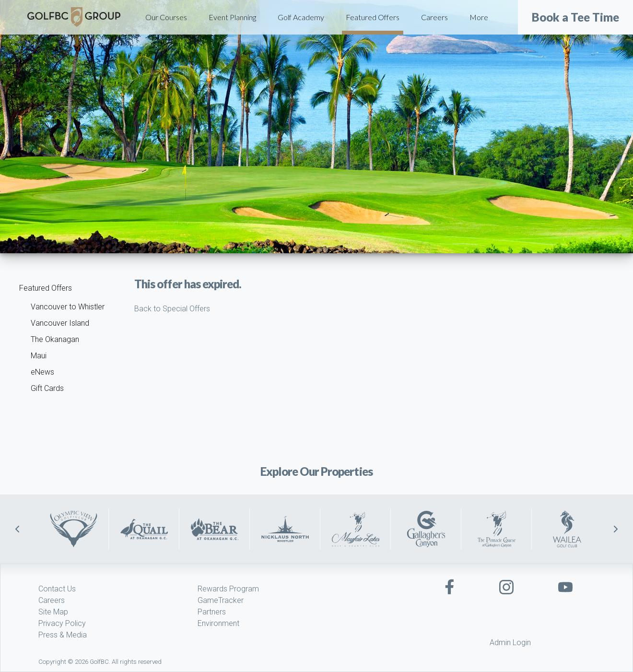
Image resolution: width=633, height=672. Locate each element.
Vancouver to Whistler (68, 307)
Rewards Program (228, 589)
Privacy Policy (62, 623)
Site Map (53, 612)
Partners (212, 612)
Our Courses (166, 17)
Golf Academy (301, 17)
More (479, 17)
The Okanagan (55, 339)
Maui (39, 356)
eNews (42, 372)
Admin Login (510, 643)
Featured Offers (373, 17)
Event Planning (232, 17)
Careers (434, 17)
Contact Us (57, 589)
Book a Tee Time (575, 17)
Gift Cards (47, 388)
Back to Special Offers (172, 309)
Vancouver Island (60, 323)
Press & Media (63, 635)
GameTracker (221, 600)
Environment (218, 623)
